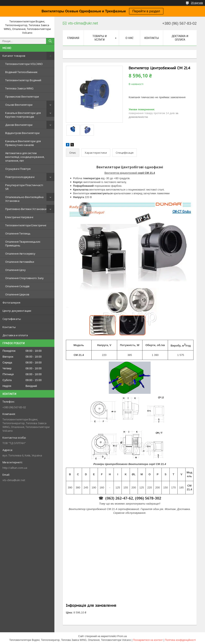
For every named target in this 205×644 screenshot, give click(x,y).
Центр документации (17, 311)
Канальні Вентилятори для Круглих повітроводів (23, 115)
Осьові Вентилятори (19, 105)
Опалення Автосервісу (20, 254)
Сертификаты (12, 319)
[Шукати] (50, 41)
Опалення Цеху (15, 270)
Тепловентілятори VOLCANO (24, 64)
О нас (129, 38)
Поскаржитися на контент (148, 640)
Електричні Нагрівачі (19, 217)
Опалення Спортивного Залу (24, 278)
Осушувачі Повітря (18, 169)
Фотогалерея (11, 303)
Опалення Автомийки (20, 262)
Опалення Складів (17, 286)
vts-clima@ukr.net (14, 480)
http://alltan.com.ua (15, 468)
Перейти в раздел (146, 11)
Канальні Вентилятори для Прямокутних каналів (23, 143)
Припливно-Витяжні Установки (26, 209)
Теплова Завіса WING (19, 88)
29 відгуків (197, 3)
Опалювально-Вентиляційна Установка (24, 199)
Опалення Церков (17, 294)
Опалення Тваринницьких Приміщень (23, 243)
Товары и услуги (100, 38)
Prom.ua (122, 636)
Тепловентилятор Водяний (23, 80)
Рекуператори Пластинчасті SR (24, 187)
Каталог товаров (14, 56)
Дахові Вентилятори (19, 125)
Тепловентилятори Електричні (26, 225)
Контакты (9, 327)
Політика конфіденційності (180, 640)
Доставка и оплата (15, 335)
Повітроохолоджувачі (20, 177)
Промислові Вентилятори (22, 97)
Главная (73, 38)
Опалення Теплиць (18, 233)
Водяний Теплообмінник (21, 72)
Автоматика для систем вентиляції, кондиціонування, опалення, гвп (25, 157)
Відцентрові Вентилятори (22, 133)
